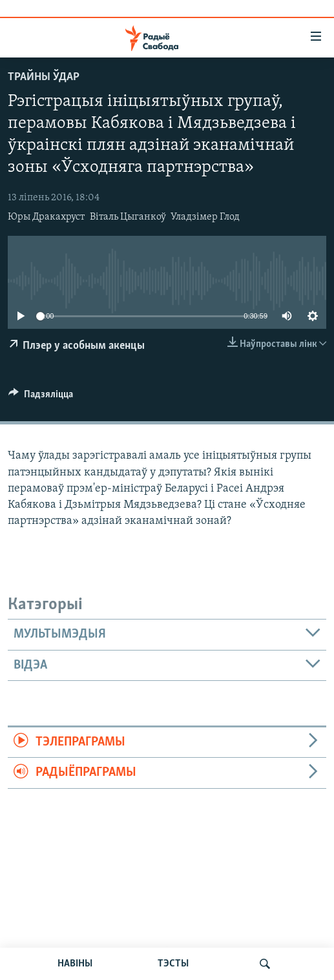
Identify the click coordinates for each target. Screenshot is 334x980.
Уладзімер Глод (205, 217)
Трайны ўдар (44, 77)
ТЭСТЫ (173, 964)
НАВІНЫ (75, 964)
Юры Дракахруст (46, 217)
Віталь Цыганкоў (128, 217)
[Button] (41, 397)
